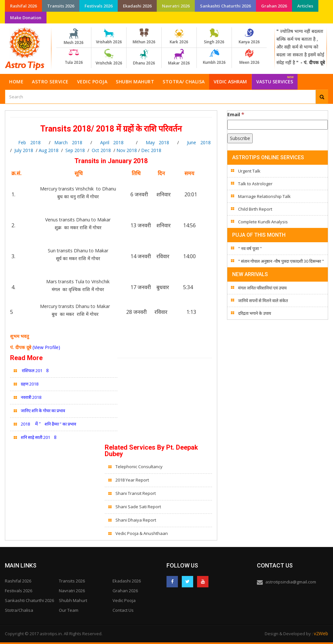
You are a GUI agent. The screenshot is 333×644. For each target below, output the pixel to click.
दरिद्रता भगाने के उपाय (255, 313)
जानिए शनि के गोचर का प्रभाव (43, 411)
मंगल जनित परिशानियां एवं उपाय (262, 288)
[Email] (278, 125)
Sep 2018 (75, 150)
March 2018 (68, 142)
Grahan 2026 (274, 6)
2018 (25, 424)
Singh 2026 (214, 36)
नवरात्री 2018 (31, 397)
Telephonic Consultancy (140, 467)
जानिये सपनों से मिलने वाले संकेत (263, 301)
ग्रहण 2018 (30, 384)
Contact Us (123, 610)
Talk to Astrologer (255, 184)
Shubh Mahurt (135, 82)
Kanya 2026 (249, 36)
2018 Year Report (132, 480)
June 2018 (199, 142)
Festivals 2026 (99, 6)
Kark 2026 (179, 36)
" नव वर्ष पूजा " (250, 248)
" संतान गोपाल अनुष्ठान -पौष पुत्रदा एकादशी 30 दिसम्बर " (281, 261)
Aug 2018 (49, 150)
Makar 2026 (179, 57)
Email (236, 114)
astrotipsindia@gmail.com (291, 582)
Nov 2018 (126, 150)
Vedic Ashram (230, 82)
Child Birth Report (255, 209)
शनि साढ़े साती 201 (35, 437)
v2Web (321, 633)
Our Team (69, 610)
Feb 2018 (25, 142)
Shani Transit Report (136, 493)
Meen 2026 (249, 57)
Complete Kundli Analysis (263, 222)
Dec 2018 (151, 150)
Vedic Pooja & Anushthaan (142, 533)
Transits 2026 (61, 6)
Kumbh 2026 (214, 57)
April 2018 (112, 142)
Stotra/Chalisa (19, 610)
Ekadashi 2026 (137, 6)
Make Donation (26, 18)
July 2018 (24, 150)
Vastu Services (275, 79)
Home (16, 82)
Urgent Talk (249, 171)
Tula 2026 (74, 57)
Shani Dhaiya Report (136, 520)
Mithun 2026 (144, 36)
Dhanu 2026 (144, 57)
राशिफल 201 (32, 371)
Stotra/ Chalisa (184, 82)
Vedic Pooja (92, 82)
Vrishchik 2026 (109, 57)
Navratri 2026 (176, 6)
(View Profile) (46, 347)
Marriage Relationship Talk (264, 196)
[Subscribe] (240, 138)
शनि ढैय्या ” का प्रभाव (60, 424)
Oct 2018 (101, 150)
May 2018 (158, 142)
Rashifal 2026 (23, 6)
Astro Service (50, 82)
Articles (305, 6)
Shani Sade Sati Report (138, 507)
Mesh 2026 (74, 37)
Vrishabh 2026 (109, 36)
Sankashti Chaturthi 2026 (225, 6)
